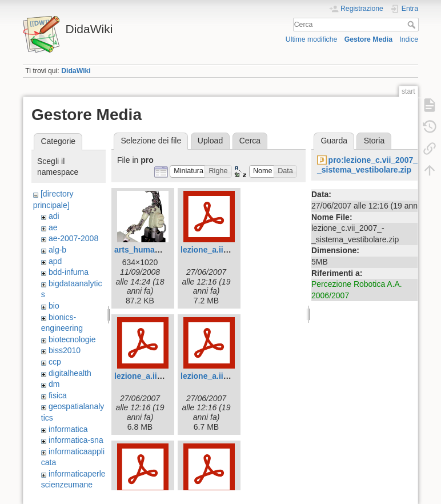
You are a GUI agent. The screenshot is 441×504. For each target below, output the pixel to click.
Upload (210, 141)
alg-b (57, 250)
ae (53, 227)
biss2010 (65, 350)
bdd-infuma (69, 272)
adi (54, 216)
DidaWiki (76, 71)
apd (55, 261)
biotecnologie (72, 339)
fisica (58, 395)
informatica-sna (76, 440)
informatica (68, 429)
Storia (374, 141)
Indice (409, 39)
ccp (55, 362)
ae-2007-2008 (73, 238)
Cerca (413, 25)
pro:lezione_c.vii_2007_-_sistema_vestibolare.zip (369, 165)
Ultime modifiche (312, 39)
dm (54, 384)
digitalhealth (70, 373)
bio (54, 306)
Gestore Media (368, 39)
